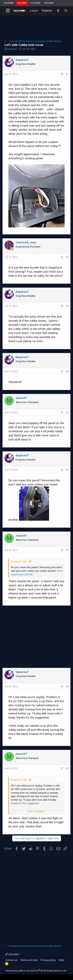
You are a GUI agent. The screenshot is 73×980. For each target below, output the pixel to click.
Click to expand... (37, 811)
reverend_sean (26, 242)
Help (61, 960)
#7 (67, 550)
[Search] (66, 11)
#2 (67, 257)
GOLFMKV (49, 3)
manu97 (21, 398)
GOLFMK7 (22, 3)
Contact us (11, 960)
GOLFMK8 (9, 3)
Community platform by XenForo (36, 971)
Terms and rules (29, 960)
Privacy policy (48, 960)
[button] (8, 11)
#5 (67, 413)
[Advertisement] (36, 24)
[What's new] (58, 11)
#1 (67, 74)
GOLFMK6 (36, 3)
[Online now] (12, 249)
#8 (67, 687)
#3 (67, 306)
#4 (67, 372)
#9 (67, 768)
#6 (67, 470)
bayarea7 (12, 49)
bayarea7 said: (19, 561)
